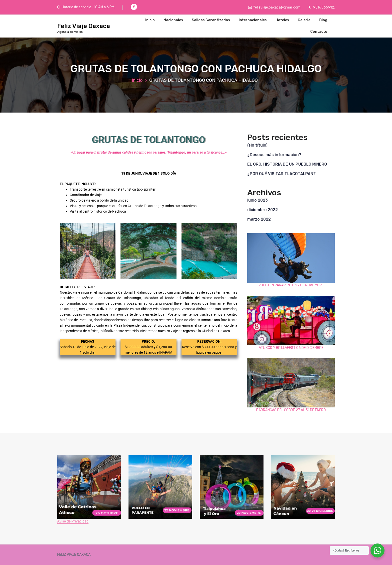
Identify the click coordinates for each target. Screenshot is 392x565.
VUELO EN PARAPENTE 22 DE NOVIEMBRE (291, 285)
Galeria (304, 20)
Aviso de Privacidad (73, 521)
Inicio (150, 20)
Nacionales (173, 20)
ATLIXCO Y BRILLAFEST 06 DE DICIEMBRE (291, 348)
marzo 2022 (259, 219)
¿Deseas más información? (274, 155)
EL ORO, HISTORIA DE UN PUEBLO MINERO (287, 164)
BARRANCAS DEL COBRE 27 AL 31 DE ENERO (291, 410)
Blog (323, 20)
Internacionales (253, 20)
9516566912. (322, 7)
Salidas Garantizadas (211, 20)
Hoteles (282, 20)
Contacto (319, 32)
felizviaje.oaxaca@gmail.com (274, 7)
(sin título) (257, 145)
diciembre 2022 (262, 210)
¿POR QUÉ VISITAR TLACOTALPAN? (281, 174)
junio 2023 (257, 200)
